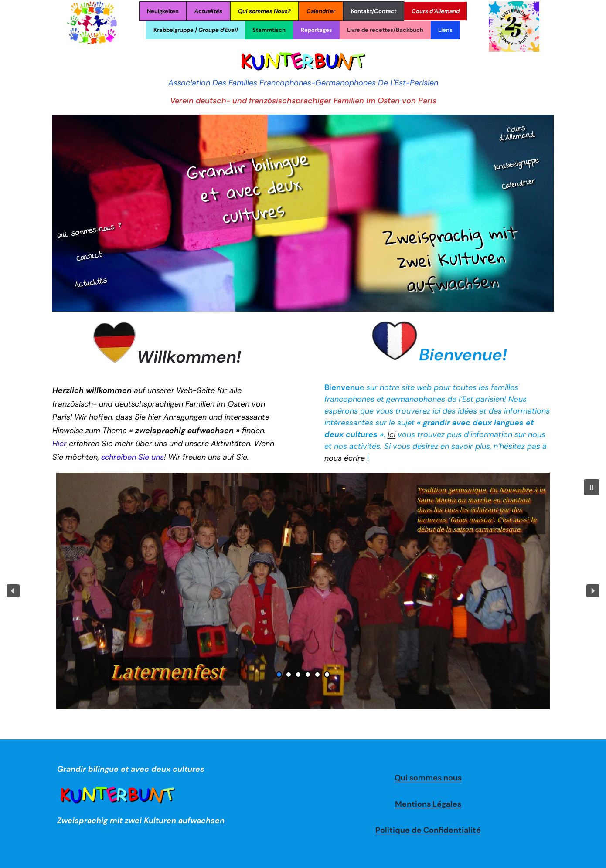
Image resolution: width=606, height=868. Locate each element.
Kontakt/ (374, 11)
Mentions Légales (428, 804)
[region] (303, 591)
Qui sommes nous (428, 778)
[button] (592, 487)
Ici (392, 434)
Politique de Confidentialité (428, 830)
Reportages (317, 30)
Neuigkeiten (163, 11)
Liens (445, 30)
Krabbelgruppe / (196, 30)
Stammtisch (269, 30)
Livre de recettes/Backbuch (385, 30)
